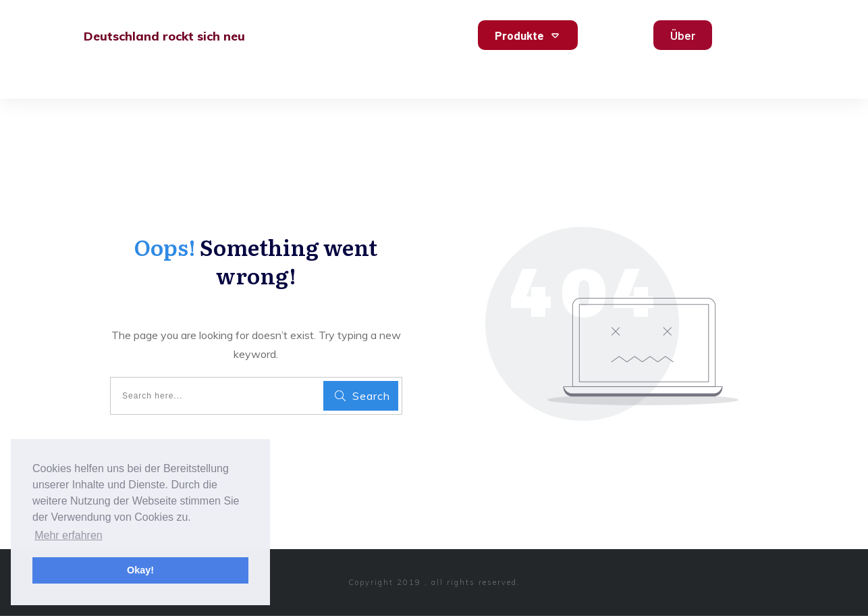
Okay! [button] (140, 570)
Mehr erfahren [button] (69, 535)
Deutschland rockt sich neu (164, 36)
